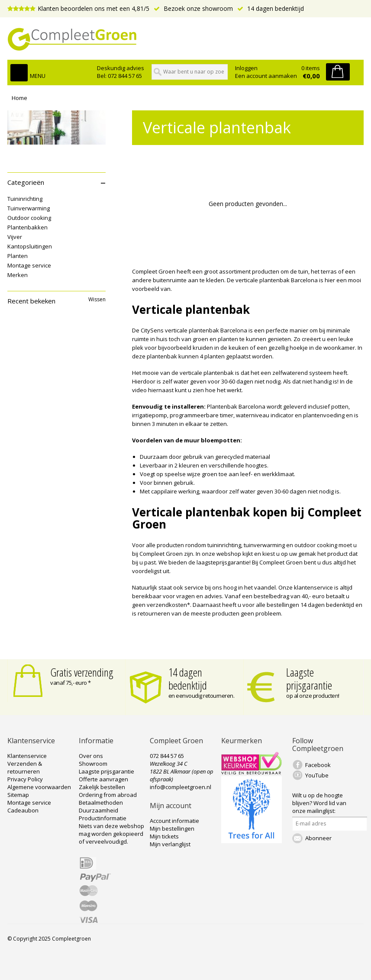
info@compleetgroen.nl (181, 787)
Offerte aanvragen (103, 779)
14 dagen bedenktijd (271, 8)
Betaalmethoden (101, 803)
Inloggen (246, 68)
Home (19, 98)
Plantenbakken (27, 227)
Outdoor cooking (29, 218)
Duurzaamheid (98, 810)
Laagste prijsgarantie (309, 679)
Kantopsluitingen (30, 246)
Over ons (91, 756)
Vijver (15, 237)
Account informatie (174, 821)
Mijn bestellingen (172, 828)
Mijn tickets (164, 836)
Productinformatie (103, 818)
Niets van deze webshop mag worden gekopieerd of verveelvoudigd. (111, 834)
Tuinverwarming (29, 208)
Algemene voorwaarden (39, 787)
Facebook (318, 765)
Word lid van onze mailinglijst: (319, 803)
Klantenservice (27, 756)
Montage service (29, 265)
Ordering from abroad (108, 795)
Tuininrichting (25, 199)
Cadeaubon (23, 810)
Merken (18, 275)
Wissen (97, 299)
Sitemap (18, 795)
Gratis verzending (82, 672)
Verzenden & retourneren (25, 767)
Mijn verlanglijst (170, 844)
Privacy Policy (25, 779)
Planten (18, 256)
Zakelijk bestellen (102, 787)
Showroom (93, 764)
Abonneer (318, 838)
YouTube (317, 775)
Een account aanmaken (266, 76)
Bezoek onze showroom (193, 8)
